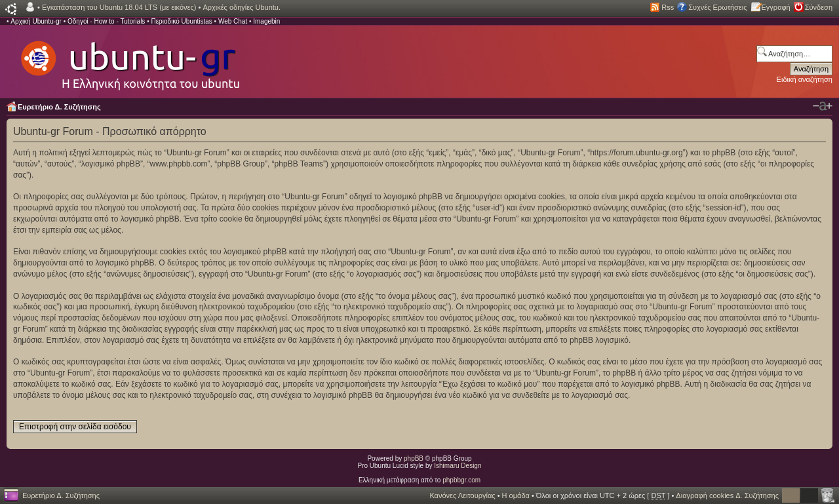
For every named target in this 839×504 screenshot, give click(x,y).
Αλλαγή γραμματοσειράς (823, 106)
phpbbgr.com (461, 480)
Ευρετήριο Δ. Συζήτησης (59, 107)
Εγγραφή (776, 7)
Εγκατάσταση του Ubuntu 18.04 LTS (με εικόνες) (119, 7)
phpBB (414, 458)
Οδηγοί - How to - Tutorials (106, 21)
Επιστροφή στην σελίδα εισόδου (75, 427)
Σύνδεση (819, 7)
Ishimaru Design (458, 466)
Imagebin (266, 21)
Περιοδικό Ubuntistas (181, 21)
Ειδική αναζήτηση (805, 79)
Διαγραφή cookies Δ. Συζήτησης (727, 495)
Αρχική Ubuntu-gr (36, 21)
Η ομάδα (516, 495)
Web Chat (233, 21)
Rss (668, 7)
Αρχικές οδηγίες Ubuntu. (242, 7)
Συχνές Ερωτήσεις (717, 7)
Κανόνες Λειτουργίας (462, 495)
